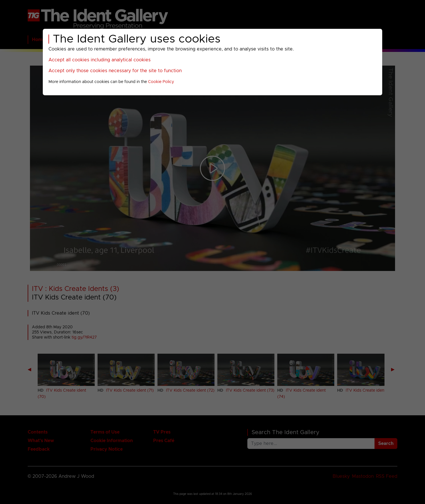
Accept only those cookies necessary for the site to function (115, 71)
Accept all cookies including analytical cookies (100, 60)
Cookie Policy (161, 82)
